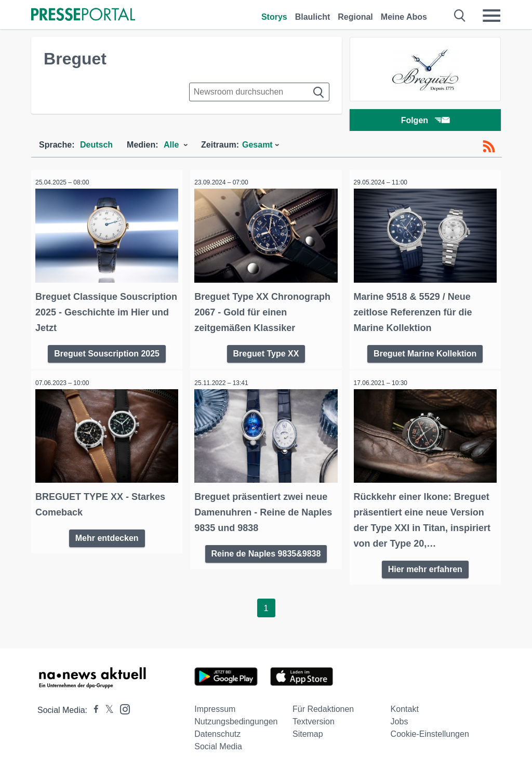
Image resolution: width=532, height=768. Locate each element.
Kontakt (405, 705)
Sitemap (308, 730)
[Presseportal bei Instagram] (122, 705)
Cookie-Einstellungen (430, 730)
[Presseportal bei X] (106, 706)
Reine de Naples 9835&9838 (266, 548)
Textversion (314, 718)
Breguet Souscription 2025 (107, 352)
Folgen (425, 122)
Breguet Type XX (266, 352)
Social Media (218, 743)
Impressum (215, 705)
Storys (274, 17)
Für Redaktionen (323, 705)
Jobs (400, 718)
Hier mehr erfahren (425, 564)
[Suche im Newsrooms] (259, 92)
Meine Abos (404, 17)
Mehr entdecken (107, 533)
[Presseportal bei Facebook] (93, 706)
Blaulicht (313, 17)
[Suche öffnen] (460, 16)
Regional (355, 17)
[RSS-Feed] (489, 150)
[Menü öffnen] (491, 16)
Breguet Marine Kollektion (425, 352)
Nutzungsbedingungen (236, 718)
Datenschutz (217, 730)
